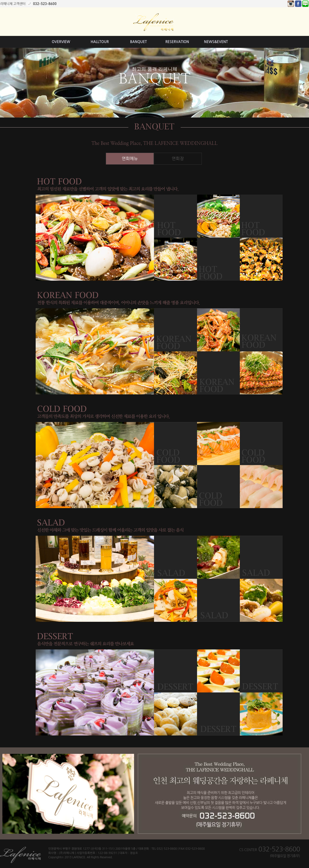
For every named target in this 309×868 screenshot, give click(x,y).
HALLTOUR (100, 42)
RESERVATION (177, 42)
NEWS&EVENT (216, 42)
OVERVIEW (61, 42)
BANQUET (138, 42)
